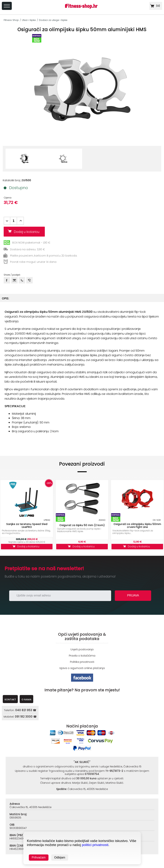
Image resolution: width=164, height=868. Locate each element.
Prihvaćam (39, 857)
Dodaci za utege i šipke (53, 20)
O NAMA (26, 700)
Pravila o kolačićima (82, 656)
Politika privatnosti (82, 662)
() (155, 6)
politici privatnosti (95, 845)
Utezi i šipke (29, 20)
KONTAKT (10, 700)
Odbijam (60, 857)
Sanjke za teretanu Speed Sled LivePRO (27, 526)
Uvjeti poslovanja (82, 649)
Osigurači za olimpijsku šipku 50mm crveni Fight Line (137, 526)
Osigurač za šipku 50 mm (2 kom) (82, 525)
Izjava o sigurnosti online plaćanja (82, 668)
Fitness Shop (11, 20)
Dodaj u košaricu (28, 232)
